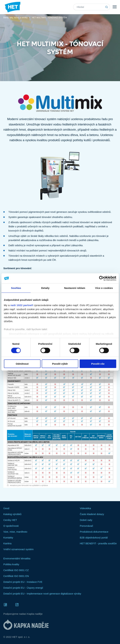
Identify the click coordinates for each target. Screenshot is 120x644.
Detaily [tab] (45, 288)
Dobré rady (86, 520)
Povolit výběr (60, 364)
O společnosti (11, 526)
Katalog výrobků (12, 514)
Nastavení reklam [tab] (75, 288)
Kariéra (7, 543)
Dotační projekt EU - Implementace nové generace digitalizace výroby (42, 594)
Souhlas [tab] (16, 288)
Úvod (6, 508)
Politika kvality (11, 564)
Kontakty (8, 538)
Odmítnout (22, 364)
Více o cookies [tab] (104, 288)
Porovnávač (86, 526)
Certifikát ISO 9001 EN (16, 576)
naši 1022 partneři (22, 305)
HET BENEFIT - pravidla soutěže (98, 543)
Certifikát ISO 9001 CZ (16, 570)
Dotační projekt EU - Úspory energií (23, 588)
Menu (115, 7)
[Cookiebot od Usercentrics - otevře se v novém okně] (101, 278)
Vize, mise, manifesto (15, 532)
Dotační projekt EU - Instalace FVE (23, 582)
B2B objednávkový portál (94, 538)
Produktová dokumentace (94, 532)
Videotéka (85, 508)
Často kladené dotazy (92, 514)
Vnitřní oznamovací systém (18, 549)
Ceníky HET (10, 520)
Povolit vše (98, 364)
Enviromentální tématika (17, 558)
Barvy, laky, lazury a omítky (15, 18)
